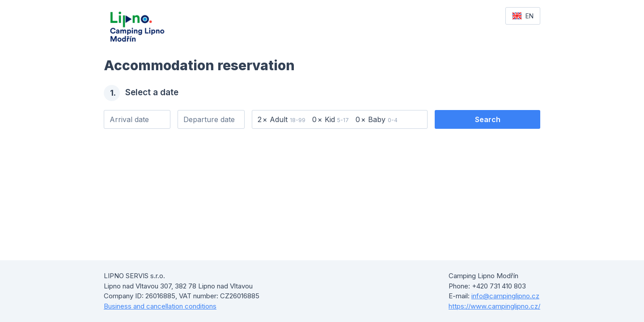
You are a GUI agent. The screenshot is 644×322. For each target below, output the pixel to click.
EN (523, 16)
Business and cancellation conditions (160, 306)
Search (488, 119)
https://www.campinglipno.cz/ (494, 306)
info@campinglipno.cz (505, 296)
